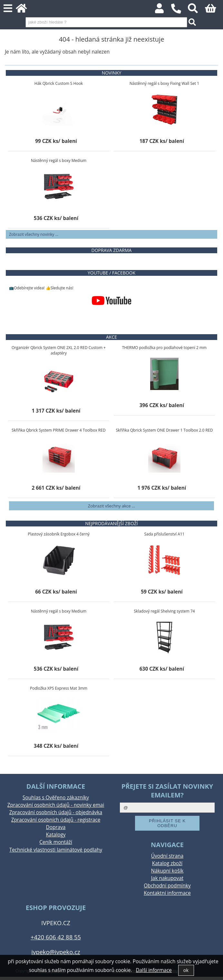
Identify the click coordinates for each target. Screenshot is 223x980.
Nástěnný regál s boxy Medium (59, 160)
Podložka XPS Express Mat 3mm (59, 688)
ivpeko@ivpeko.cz (56, 952)
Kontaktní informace (167, 893)
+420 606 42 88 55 (56, 937)
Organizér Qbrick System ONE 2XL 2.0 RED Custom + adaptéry (59, 350)
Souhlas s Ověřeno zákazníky (56, 798)
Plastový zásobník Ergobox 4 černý (59, 534)
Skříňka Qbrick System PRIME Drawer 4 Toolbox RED (58, 430)
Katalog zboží (167, 863)
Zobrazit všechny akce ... (111, 506)
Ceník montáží (56, 842)
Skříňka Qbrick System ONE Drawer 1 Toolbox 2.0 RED (165, 430)
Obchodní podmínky (167, 886)
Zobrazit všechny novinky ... (34, 234)
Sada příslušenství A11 (164, 534)
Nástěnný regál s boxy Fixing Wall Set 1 (164, 83)
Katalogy (56, 835)
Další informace (154, 970)
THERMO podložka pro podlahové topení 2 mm (165, 348)
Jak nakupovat (167, 878)
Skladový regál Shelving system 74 (164, 611)
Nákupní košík (167, 871)
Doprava (56, 827)
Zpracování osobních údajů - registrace (56, 820)
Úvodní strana (167, 856)
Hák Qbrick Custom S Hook (59, 83)
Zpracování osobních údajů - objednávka (56, 812)
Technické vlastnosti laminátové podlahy (56, 850)
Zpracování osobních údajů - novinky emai (56, 805)
